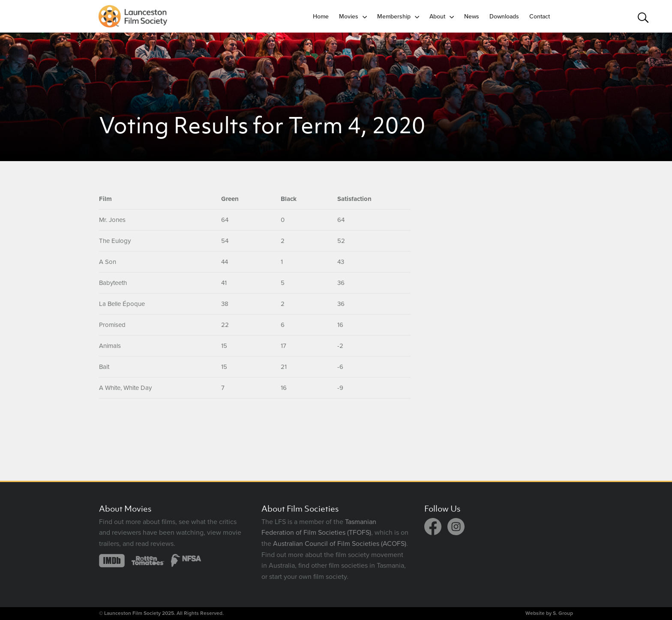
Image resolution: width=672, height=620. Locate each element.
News (472, 16)
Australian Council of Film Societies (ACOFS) (340, 544)
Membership (394, 16)
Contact (540, 16)
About (437, 16)
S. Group (563, 613)
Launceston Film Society (132, 613)
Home (321, 16)
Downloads (504, 16)
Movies (349, 16)
